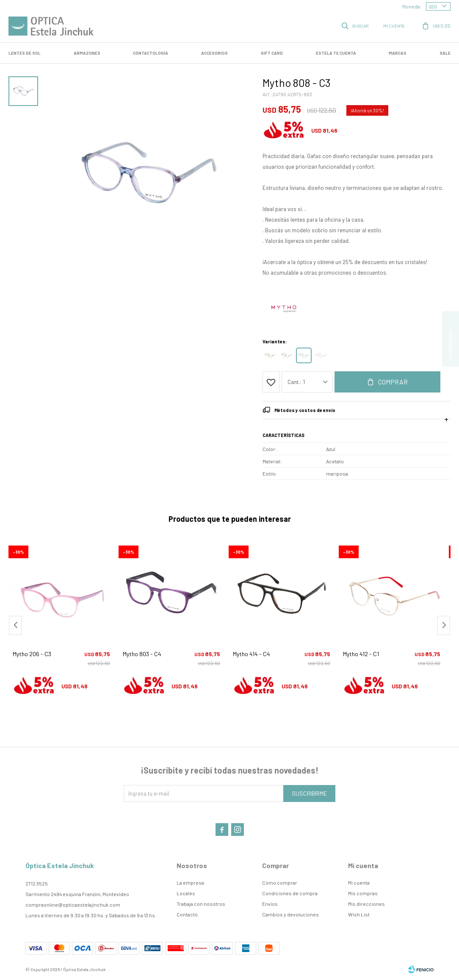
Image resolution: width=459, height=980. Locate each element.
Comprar (393, 382)
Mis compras (363, 893)
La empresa (190, 883)
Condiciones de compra (290, 893)
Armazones (87, 53)
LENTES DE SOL (25, 53)
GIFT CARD (272, 53)
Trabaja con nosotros (201, 904)
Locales (186, 893)
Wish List (359, 914)
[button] (444, 625)
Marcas (398, 53)
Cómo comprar (280, 883)
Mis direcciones (366, 904)
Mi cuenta (359, 883)
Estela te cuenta (336, 53)
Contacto (187, 914)
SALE (445, 53)
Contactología (151, 53)
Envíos (270, 904)
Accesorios (214, 53)
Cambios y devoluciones (290, 914)
